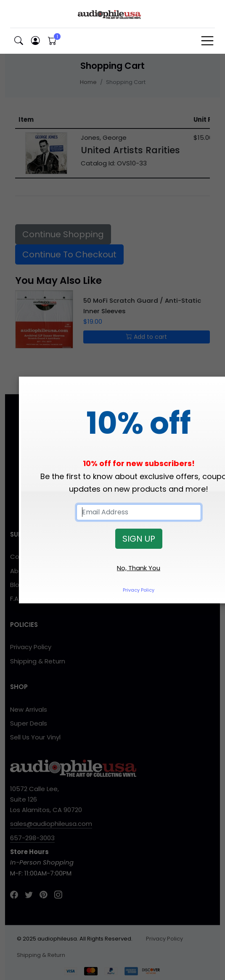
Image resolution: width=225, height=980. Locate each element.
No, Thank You (139, 568)
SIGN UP (139, 539)
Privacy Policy (139, 590)
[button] (19, 41)
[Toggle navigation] (207, 41)
